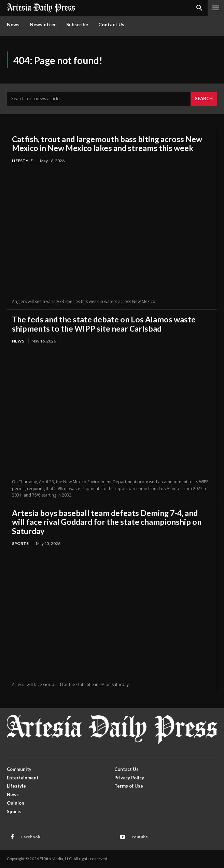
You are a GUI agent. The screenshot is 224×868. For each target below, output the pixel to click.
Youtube (140, 837)
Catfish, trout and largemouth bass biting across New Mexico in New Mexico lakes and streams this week (107, 143)
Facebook (31, 837)
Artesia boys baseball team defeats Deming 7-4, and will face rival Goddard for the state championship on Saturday (107, 522)
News (18, 341)
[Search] (204, 99)
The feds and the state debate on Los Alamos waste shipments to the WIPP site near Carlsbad (104, 324)
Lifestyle (22, 161)
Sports (20, 543)
